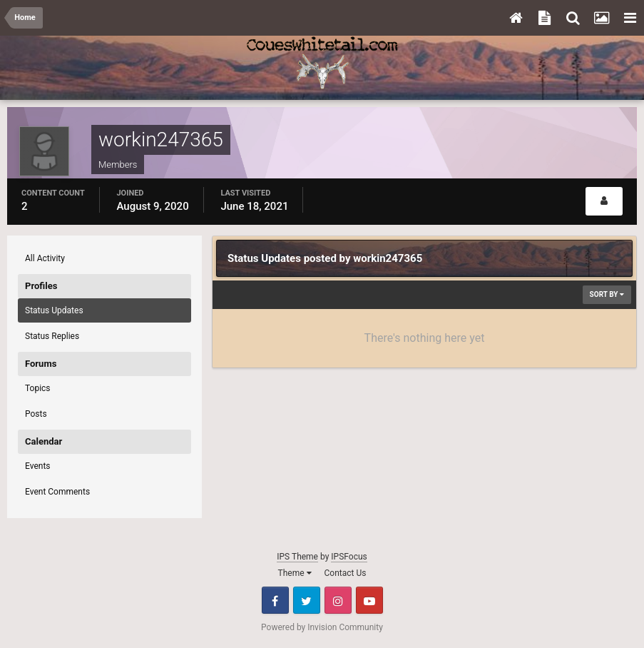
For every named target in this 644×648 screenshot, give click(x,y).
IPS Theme (297, 557)
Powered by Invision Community (322, 627)
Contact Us (346, 573)
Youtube (369, 600)
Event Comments (57, 492)
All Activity (45, 258)
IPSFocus (349, 557)
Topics (38, 388)
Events (38, 466)
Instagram (338, 600)
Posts (36, 414)
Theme (295, 573)
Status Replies (52, 336)
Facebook (275, 600)
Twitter (307, 600)
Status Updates (54, 310)
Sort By (607, 294)
